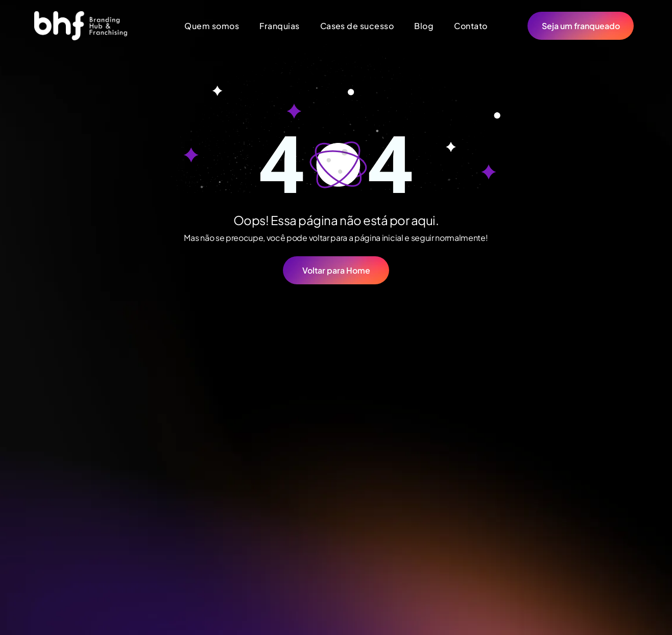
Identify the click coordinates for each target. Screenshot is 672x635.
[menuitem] (212, 26)
